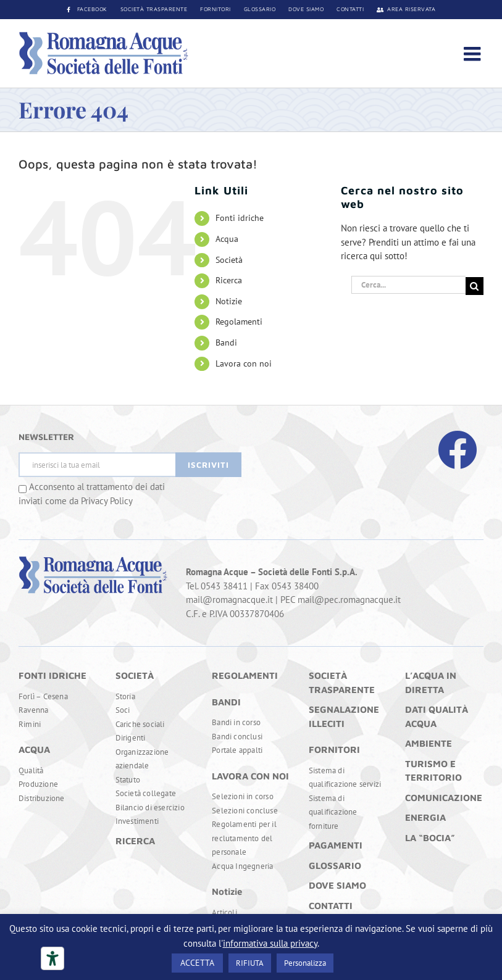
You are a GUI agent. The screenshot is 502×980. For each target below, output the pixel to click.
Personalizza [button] (305, 963)
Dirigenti (131, 738)
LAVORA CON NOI (250, 776)
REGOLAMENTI (245, 675)
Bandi (226, 343)
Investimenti (137, 821)
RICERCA (135, 841)
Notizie (229, 301)
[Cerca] (475, 286)
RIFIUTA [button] (250, 963)
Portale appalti (237, 750)
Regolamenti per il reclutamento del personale (244, 838)
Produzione (38, 784)
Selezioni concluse (245, 811)
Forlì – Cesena (43, 696)
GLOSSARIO (335, 866)
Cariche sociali (140, 724)
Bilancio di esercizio (150, 808)
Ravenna (33, 710)
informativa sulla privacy (270, 943)
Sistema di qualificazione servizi (345, 778)
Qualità (31, 770)
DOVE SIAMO (337, 885)
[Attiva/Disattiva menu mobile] (474, 54)
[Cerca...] (408, 285)
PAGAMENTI (336, 845)
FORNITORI (334, 750)
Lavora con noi (244, 363)
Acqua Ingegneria (242, 866)
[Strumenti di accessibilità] (52, 958)
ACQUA (34, 750)
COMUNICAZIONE (444, 798)
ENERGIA (425, 817)
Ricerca (229, 280)
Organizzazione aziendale (142, 759)
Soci (123, 710)
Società (229, 260)
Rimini (30, 724)
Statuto (128, 780)
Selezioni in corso (243, 796)
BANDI (226, 702)
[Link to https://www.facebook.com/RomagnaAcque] (458, 450)
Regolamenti (239, 322)
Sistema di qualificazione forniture (333, 812)
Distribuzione (42, 798)
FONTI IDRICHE (52, 675)
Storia (125, 696)
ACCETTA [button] (197, 963)
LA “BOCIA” (430, 838)
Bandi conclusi (237, 737)
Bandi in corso (236, 722)
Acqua (227, 239)
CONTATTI (331, 906)
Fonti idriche (240, 218)
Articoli (224, 912)
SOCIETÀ (135, 675)
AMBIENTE (429, 743)
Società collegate (146, 793)
